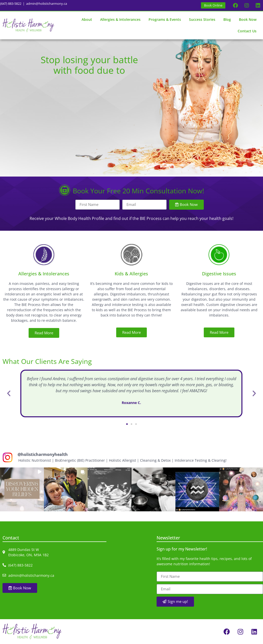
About (87, 19)
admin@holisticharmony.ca (47, 4)
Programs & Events (165, 19)
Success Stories (202, 19)
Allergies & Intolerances (120, 19)
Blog (227, 19)
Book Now (248, 19)
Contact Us (247, 31)
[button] (9, 393)
